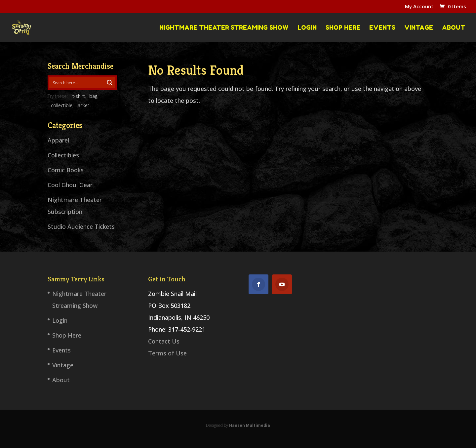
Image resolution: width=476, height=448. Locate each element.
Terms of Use (167, 353)
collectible (62, 105)
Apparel (58, 140)
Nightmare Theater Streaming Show (224, 28)
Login (307, 28)
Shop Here (343, 28)
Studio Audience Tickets (81, 226)
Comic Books (66, 170)
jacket (83, 105)
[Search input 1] (77, 83)
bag (93, 96)
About (454, 28)
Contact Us (164, 341)
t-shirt (79, 96)
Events (382, 28)
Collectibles (63, 155)
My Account (419, 7)
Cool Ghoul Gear (70, 185)
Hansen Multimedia (250, 425)
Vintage (419, 28)
